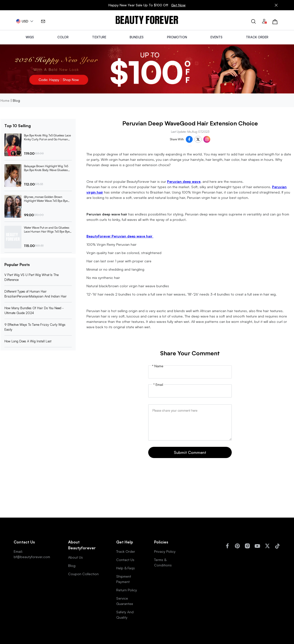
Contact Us (125, 560)
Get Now (178, 5)
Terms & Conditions (163, 562)
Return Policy (127, 590)
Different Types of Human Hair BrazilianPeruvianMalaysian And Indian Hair (36, 294)
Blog (72, 566)
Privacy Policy (165, 551)
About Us (75, 557)
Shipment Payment (124, 579)
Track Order (126, 551)
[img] (147, 20)
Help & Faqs (126, 568)
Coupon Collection (83, 574)
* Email (158, 385)
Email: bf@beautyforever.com (32, 554)
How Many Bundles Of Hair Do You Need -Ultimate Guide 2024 (34, 310)
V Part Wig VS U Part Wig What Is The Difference (31, 277)
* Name (158, 366)
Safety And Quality (125, 615)
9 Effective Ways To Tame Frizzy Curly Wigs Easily (35, 327)
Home (5, 100)
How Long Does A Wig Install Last (28, 341)
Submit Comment (190, 452)
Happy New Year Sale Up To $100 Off (147, 5)
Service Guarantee (125, 601)
